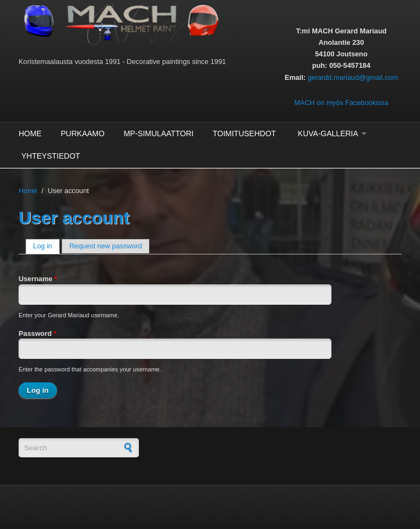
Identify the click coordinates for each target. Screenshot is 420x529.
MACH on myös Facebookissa (341, 103)
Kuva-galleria (328, 133)
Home (30, 133)
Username (38, 279)
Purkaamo (83, 133)
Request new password (106, 246)
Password (37, 333)
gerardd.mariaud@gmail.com (352, 77)
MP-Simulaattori (159, 133)
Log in (47, 246)
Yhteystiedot (51, 156)
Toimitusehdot (244, 133)
